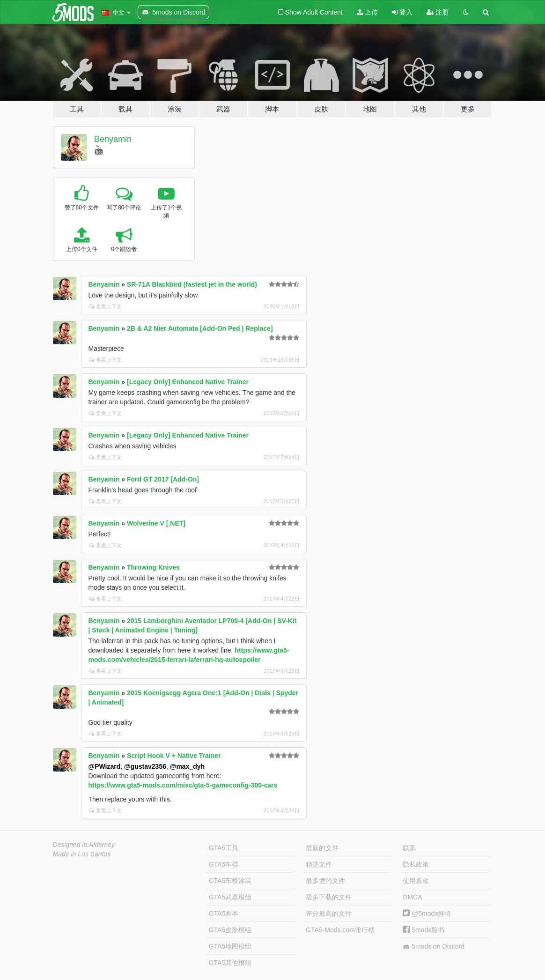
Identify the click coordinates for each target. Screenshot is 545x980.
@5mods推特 (427, 913)
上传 (367, 12)
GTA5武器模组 (230, 897)
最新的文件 (322, 848)
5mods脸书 (423, 930)
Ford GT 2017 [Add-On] (163, 479)
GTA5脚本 (224, 913)
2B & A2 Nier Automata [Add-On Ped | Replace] (200, 328)
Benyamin (113, 139)
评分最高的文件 (329, 913)
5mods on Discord (434, 947)
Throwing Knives (153, 567)
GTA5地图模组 (230, 946)
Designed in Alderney (84, 845)
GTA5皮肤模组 (230, 930)
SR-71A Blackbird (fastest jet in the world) (192, 284)
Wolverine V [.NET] (156, 523)
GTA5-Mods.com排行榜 (340, 930)
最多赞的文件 (325, 881)
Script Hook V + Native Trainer (174, 756)
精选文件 (319, 864)
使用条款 (416, 881)
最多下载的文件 (329, 897)
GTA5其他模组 (230, 963)
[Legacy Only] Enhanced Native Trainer (188, 382)
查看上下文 (105, 306)
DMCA (412, 897)
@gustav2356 (145, 766)
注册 (438, 12)
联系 (409, 848)
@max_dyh (187, 766)
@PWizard (105, 766)
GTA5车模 (224, 864)
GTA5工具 (224, 848)
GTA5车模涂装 (230, 881)
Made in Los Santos (82, 854)
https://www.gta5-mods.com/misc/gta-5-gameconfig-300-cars (183, 785)
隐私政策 (416, 864)
